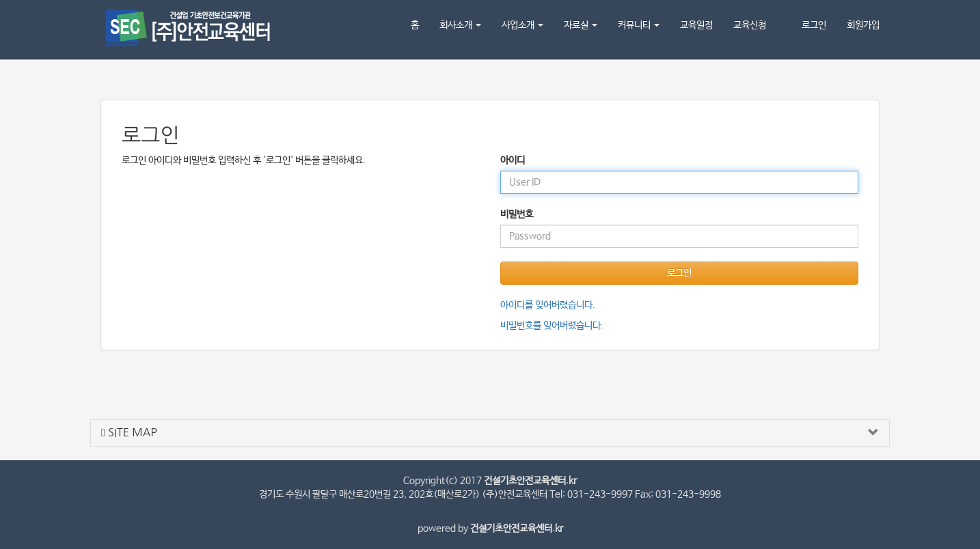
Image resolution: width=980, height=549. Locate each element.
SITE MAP (129, 433)
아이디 (513, 160)
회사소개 (460, 25)
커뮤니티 (639, 25)
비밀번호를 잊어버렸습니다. (552, 326)
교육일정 (696, 25)
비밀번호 (517, 214)
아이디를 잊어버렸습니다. (548, 305)
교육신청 (750, 25)
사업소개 (522, 25)
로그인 (814, 25)
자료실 (581, 25)
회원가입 (863, 25)
